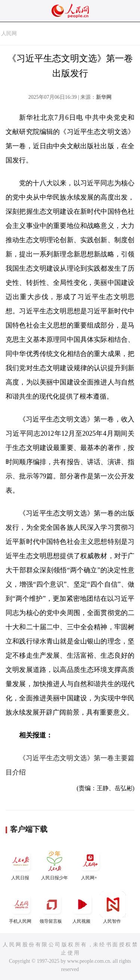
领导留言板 (52, 908)
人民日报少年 (55, 864)
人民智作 (113, 908)
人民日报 (21, 864)
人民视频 (82, 908)
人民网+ (90, 864)
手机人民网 (21, 908)
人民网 (9, 34)
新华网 (104, 97)
